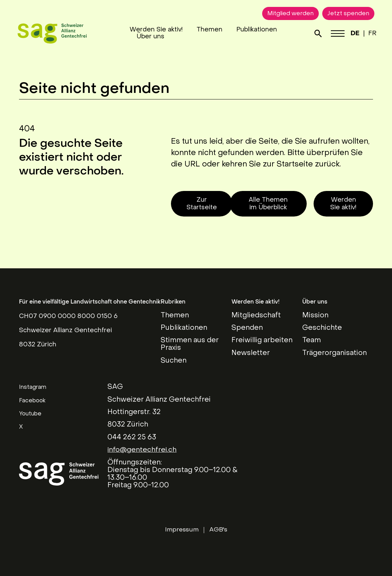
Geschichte (322, 328)
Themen (210, 30)
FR (371, 34)
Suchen (174, 361)
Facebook (32, 401)
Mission (315, 316)
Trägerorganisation (334, 353)
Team (312, 340)
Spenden (247, 328)
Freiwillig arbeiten (262, 340)
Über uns (151, 37)
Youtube (30, 414)
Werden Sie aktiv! (156, 30)
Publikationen (257, 30)
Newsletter (251, 353)
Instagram (33, 387)
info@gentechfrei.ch (142, 450)
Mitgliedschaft (256, 316)
